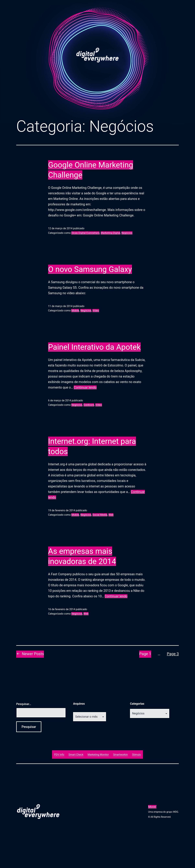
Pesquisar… (24, 704)
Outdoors (89, 405)
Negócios (127, 233)
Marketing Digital (110, 233)
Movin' (152, 807)
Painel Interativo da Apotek (94, 347)
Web (111, 515)
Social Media (100, 515)
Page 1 (145, 654)
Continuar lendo (85, 387)
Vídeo (96, 311)
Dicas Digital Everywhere (85, 233)
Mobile (75, 311)
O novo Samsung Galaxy (90, 269)
